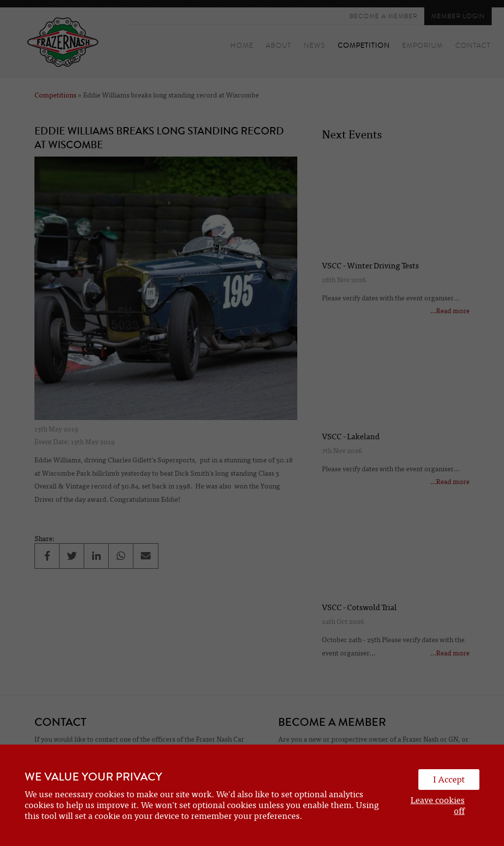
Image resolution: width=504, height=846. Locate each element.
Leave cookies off (438, 806)
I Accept (449, 780)
